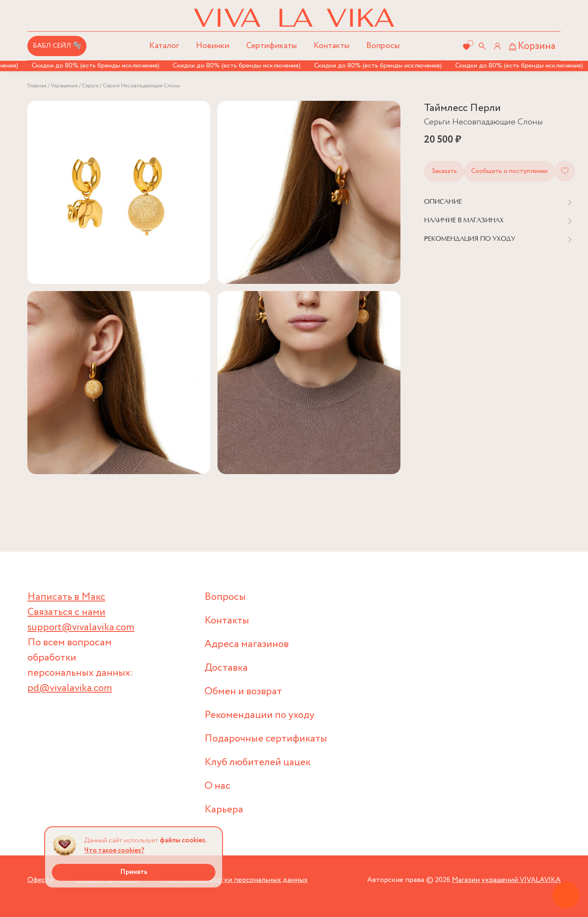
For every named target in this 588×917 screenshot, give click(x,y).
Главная (37, 86)
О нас (217, 786)
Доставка (226, 668)
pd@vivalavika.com (70, 688)
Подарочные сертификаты (266, 739)
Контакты (332, 46)
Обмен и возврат (243, 692)
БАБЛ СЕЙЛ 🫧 (57, 46)
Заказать (444, 171)
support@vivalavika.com (81, 627)
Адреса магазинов (247, 644)
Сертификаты (271, 46)
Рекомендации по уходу (259, 715)
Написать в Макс (66, 597)
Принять (134, 872)
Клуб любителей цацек (258, 762)
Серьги (90, 86)
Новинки (213, 46)
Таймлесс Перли (462, 108)
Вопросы (383, 46)
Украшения (64, 86)
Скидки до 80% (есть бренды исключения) (97, 66)
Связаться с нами (66, 612)
